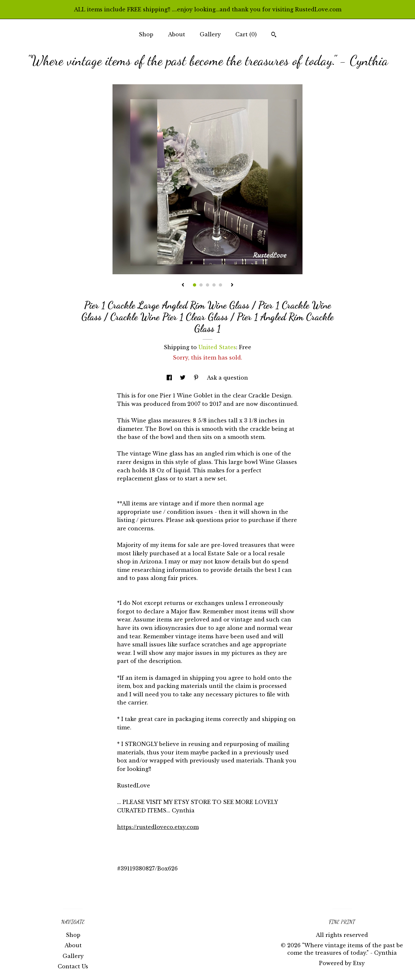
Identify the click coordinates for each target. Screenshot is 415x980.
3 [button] (207, 285)
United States (217, 347)
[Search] (274, 35)
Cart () (246, 34)
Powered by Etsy (342, 963)
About (177, 34)
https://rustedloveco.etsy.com (158, 827)
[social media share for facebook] (170, 378)
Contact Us (73, 966)
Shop (146, 34)
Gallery (210, 34)
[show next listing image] (232, 285)
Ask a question (227, 378)
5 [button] (220, 285)
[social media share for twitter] (184, 378)
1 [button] (195, 285)
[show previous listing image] (183, 285)
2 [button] (201, 285)
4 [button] (214, 285)
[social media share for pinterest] (197, 378)
